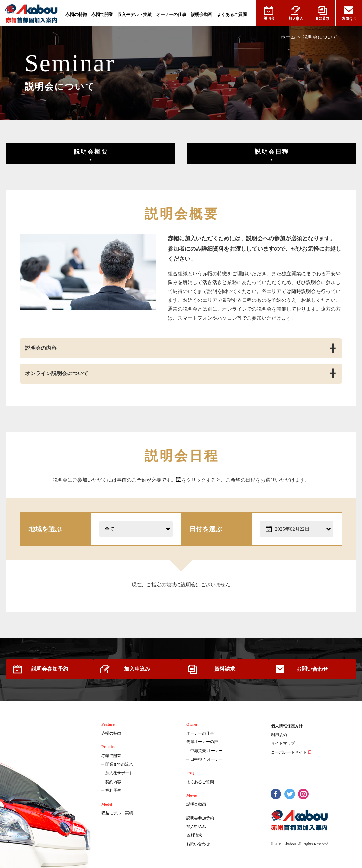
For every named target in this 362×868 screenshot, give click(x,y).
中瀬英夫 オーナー (207, 751)
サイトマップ (283, 744)
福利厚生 (113, 791)
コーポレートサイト (289, 753)
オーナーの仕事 (171, 15)
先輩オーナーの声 (202, 742)
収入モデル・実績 (135, 15)
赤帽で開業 (102, 15)
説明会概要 (90, 152)
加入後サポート (119, 774)
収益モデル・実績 (117, 813)
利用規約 (279, 735)
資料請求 (226, 670)
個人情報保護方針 (287, 727)
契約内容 (113, 782)
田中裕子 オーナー (207, 760)
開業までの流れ (119, 765)
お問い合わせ (316, 670)
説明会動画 (202, 15)
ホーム (288, 37)
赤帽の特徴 (76, 15)
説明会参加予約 (46, 670)
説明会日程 (273, 152)
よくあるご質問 (232, 15)
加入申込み (136, 670)
